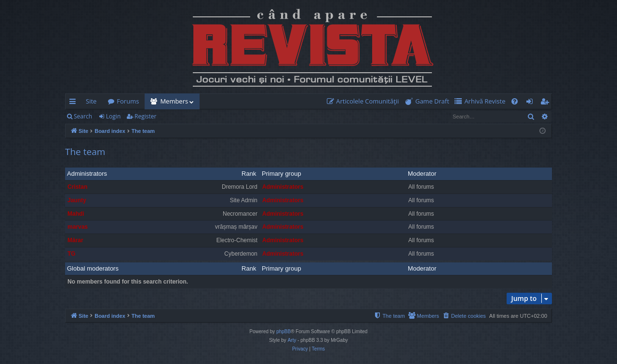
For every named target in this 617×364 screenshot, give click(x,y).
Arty (292, 340)
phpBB (283, 331)
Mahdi (76, 214)
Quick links (74, 103)
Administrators (87, 174)
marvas (78, 227)
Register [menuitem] (547, 103)
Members (174, 101)
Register (145, 116)
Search (83, 116)
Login (113, 116)
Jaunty (77, 200)
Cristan (77, 187)
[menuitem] (365, 101)
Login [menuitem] (531, 103)
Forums (128, 101)
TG (72, 254)
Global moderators (93, 268)
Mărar (75, 240)
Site (91, 101)
